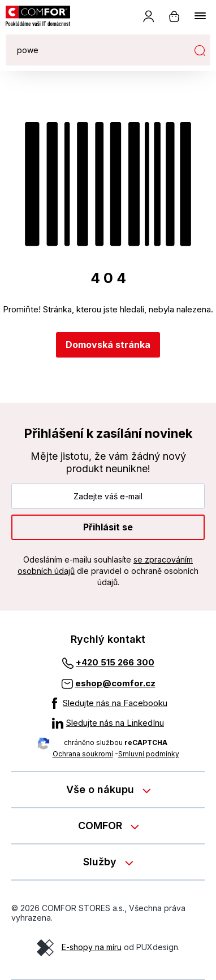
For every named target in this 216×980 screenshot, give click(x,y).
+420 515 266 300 (115, 662)
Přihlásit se (108, 527)
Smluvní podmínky (149, 754)
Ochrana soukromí (83, 754)
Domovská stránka (108, 345)
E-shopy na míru (92, 947)
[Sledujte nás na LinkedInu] (108, 723)
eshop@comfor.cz (115, 683)
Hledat (200, 50)
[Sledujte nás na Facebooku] (108, 703)
